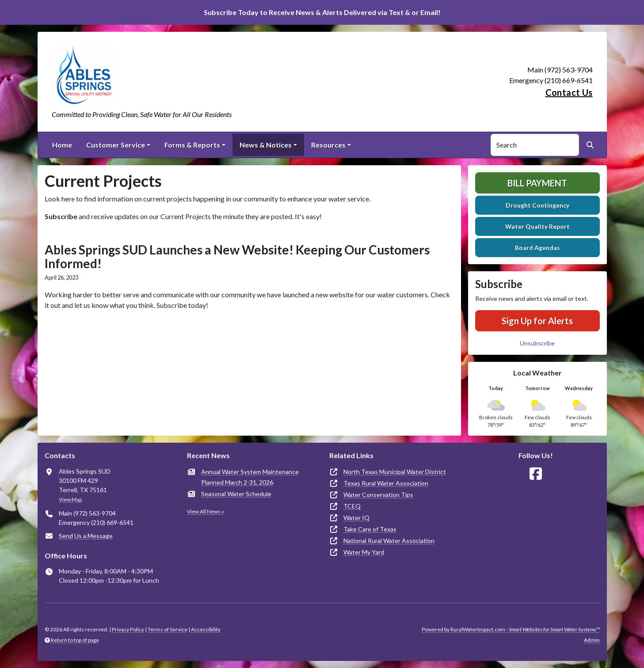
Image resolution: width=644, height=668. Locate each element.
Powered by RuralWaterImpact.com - (511, 629)
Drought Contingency (537, 205)
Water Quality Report (537, 226)
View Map (70, 499)
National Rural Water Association (389, 541)
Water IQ (356, 518)
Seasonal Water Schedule (236, 494)
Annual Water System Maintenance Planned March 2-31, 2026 (250, 477)
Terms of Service (168, 629)
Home (62, 145)
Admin (592, 640)
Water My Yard (364, 552)
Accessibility (206, 629)
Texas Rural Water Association (386, 483)
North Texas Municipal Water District (395, 472)
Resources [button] (328, 145)
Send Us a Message (86, 536)
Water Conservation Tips (378, 495)
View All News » (206, 511)
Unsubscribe (537, 343)
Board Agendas (537, 248)
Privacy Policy (128, 629)
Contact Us (569, 92)
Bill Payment (537, 183)
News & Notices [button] (266, 145)
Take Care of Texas (370, 529)
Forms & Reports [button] (192, 145)
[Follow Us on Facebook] (536, 474)
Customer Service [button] (116, 145)
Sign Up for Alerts (537, 321)
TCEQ (352, 506)
